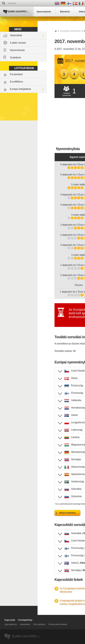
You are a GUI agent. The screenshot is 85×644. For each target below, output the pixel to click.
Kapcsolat (10, 620)
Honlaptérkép (25, 620)
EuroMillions (16, 82)
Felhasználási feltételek (58, 624)
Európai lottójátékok (20, 89)
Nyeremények (17, 50)
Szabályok (15, 58)
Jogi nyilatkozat (11, 624)
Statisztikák (16, 35)
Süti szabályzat (39, 624)
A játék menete (18, 43)
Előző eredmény (67, 513)
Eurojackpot (16, 74)
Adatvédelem (25, 624)
